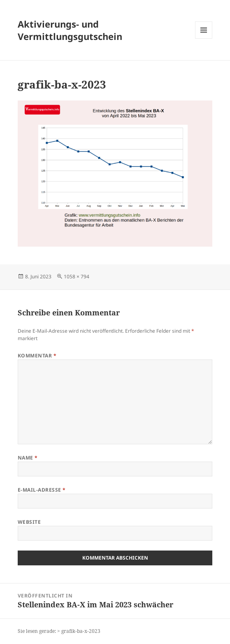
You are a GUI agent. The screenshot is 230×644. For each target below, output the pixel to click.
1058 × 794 (77, 276)
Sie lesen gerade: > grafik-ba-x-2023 (59, 631)
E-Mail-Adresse (42, 490)
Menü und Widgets (204, 38)
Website (29, 522)
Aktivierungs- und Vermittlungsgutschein (70, 30)
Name (28, 458)
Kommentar (37, 356)
